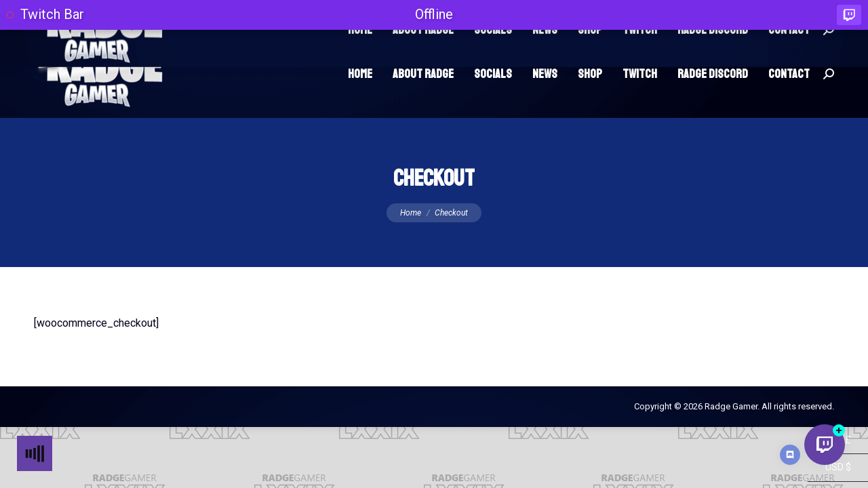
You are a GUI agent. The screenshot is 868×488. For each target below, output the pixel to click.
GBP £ (829, 471)
